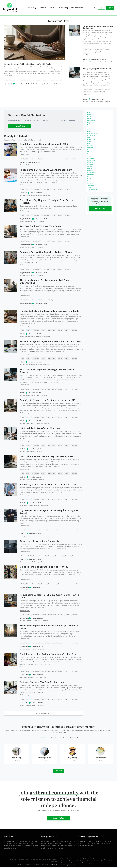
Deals (89, 125)
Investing (39, 423)
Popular (43, 738)
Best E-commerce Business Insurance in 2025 (44, 144)
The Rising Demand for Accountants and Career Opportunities (45, 281)
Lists (27, 480)
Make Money (24, 677)
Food (89, 137)
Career (27, 247)
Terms (27, 860)
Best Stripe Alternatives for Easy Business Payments (48, 456)
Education (90, 129)
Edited (12, 80)
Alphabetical (74, 738)
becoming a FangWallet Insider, (102, 841)
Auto (89, 112)
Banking (22, 536)
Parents (90, 168)
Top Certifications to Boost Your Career (41, 226)
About (12, 860)
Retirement (91, 175)
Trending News (92, 189)
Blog (17, 860)
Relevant (51, 80)
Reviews (90, 177)
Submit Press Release (49, 860)
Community (32, 8)
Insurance (34, 165)
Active (64, 738)
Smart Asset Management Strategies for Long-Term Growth (97, 69)
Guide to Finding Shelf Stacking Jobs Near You (44, 567)
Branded (23, 556)
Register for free (20, 126)
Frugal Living (91, 139)
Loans (25, 505)
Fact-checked (19, 80)
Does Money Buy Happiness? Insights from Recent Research (47, 201)
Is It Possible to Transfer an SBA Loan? (40, 428)
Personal (50, 84)
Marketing (33, 480)
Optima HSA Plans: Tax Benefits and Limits (43, 682)
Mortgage (90, 164)
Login (102, 8)
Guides (33, 84)
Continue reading (9, 75)
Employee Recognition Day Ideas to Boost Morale (46, 252)
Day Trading (72, 758)
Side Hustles (91, 179)
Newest (53, 738)
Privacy (21, 860)
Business (85, 62)
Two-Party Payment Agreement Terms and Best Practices (98, 27)
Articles (53, 8)
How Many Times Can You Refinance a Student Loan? (48, 484)
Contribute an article (11, 841)
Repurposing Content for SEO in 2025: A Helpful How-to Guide (49, 596)
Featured (43, 8)
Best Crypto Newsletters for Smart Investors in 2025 (48, 400)
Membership (64, 8)
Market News (98, 102)
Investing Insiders (45, 758)
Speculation (91, 181)
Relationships (91, 173)
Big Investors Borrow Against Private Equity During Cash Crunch (50, 512)
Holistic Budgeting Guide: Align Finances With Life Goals (27, 64)
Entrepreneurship (94, 62)
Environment (91, 135)
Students (37, 505)
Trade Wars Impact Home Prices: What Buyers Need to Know (49, 627)
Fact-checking (45, 159)
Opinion (44, 84)
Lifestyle (38, 84)
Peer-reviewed (36, 80)
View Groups (59, 771)
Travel (36, 677)
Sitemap (39, 860)
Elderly (89, 131)
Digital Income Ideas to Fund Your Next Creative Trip (48, 654)
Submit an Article (77, 8)
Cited (6, 80)
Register (110, 8)
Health (89, 144)
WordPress (55, 864)
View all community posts (43, 713)
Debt (27, 451)
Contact (32, 860)
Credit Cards (91, 121)
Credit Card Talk (100, 758)
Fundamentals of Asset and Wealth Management (46, 170)
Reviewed (58, 80)
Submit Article (53, 861)
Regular (44, 80)
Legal (102, 62)
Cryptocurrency (31, 423)
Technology (36, 562)
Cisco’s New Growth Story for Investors (41, 541)
